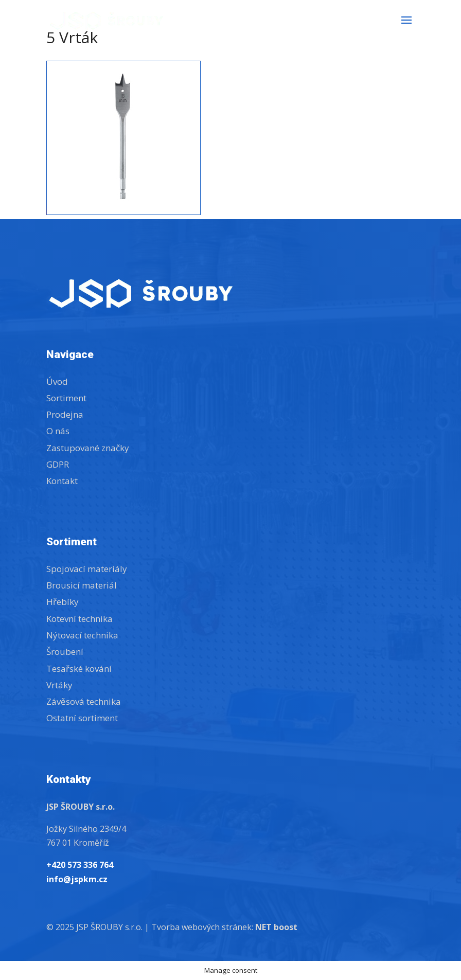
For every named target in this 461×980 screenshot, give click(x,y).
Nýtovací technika (82, 635)
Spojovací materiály (87, 569)
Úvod (57, 381)
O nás (58, 431)
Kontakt (62, 481)
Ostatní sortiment (82, 718)
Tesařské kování (79, 669)
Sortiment (66, 398)
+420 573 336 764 (80, 865)
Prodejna (65, 414)
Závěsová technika (84, 701)
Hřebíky (63, 602)
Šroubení (65, 652)
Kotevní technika (79, 619)
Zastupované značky (88, 448)
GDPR (58, 464)
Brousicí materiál (82, 585)
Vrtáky (59, 685)
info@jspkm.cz (77, 879)
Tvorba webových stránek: (224, 927)
